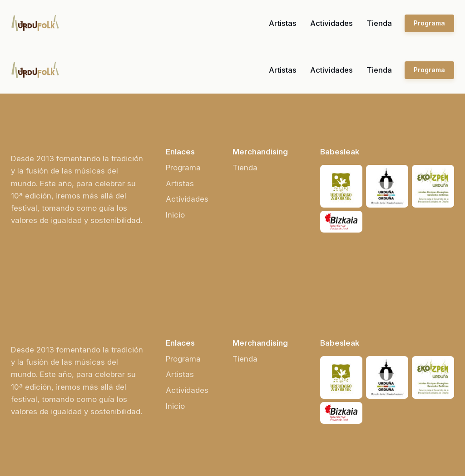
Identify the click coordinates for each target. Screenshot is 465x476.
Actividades (331, 23)
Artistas (283, 23)
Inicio (175, 215)
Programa (429, 23)
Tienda (379, 23)
